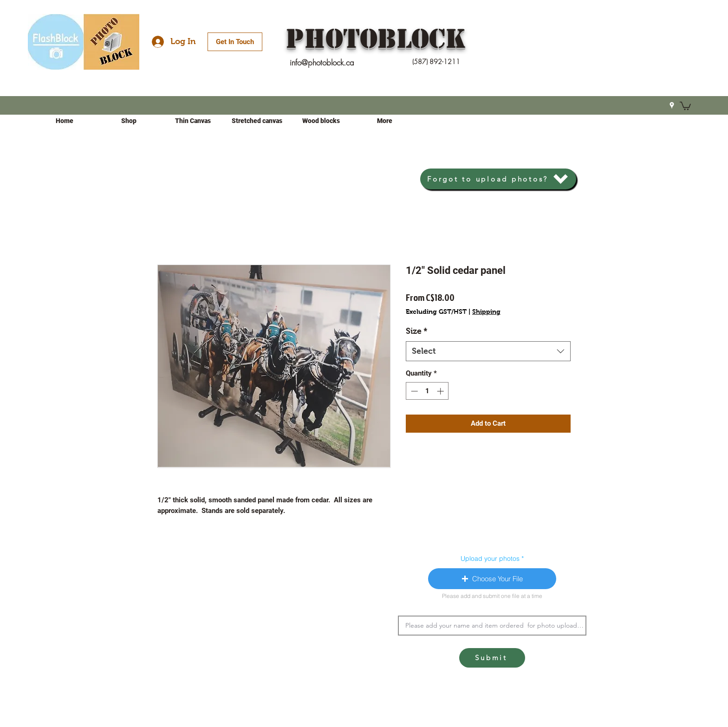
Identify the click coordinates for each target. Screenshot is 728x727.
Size (417, 331)
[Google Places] (672, 105)
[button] (685, 105)
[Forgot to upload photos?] (498, 179)
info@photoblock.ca (322, 62)
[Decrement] (413, 391)
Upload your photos (490, 558)
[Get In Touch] (235, 42)
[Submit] (492, 658)
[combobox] (488, 351)
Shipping (486, 312)
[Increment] (441, 391)
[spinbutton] (427, 391)
